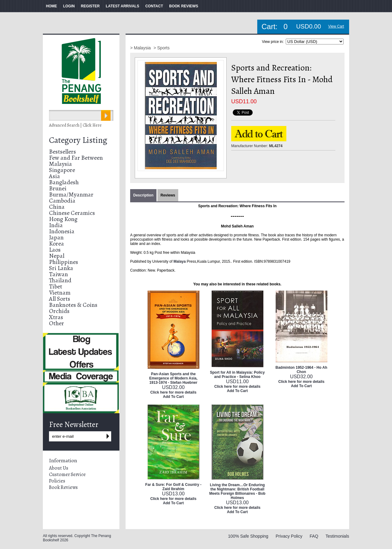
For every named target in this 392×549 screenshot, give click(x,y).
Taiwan (58, 274)
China (57, 207)
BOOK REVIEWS (184, 6)
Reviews (168, 195)
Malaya (179, 261)
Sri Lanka (61, 268)
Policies (57, 481)
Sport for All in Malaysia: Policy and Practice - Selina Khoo (237, 375)
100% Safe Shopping (248, 536)
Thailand (60, 280)
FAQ (314, 536)
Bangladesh (64, 182)
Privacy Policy (289, 536)
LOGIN (69, 6)
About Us (59, 468)
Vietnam (60, 293)
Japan (56, 237)
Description (143, 195)
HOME (51, 6)
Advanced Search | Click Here (75, 125)
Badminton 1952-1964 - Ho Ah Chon (302, 370)
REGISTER (90, 6)
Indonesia (62, 231)
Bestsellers (62, 152)
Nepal (57, 256)
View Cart (336, 26)
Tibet (56, 286)
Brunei (58, 188)
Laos (55, 250)
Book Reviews (63, 487)
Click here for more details (173, 392)
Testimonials (337, 536)
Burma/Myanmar (71, 194)
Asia (55, 176)
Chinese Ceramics (72, 213)
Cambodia (62, 201)
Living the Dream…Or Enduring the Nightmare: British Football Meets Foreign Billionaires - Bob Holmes (237, 491)
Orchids (59, 311)
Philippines (64, 262)
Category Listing (78, 140)
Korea (57, 244)
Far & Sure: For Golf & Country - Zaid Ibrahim (173, 487)
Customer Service (67, 475)
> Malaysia (141, 48)
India (56, 225)
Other (57, 323)
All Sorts (60, 299)
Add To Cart (173, 397)
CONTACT (154, 6)
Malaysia (60, 164)
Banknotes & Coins (73, 305)
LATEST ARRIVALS (122, 6)
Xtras (56, 317)
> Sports (162, 48)
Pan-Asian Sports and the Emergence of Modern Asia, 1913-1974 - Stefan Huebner (173, 378)
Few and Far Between (76, 158)
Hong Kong (63, 219)
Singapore (62, 170)
